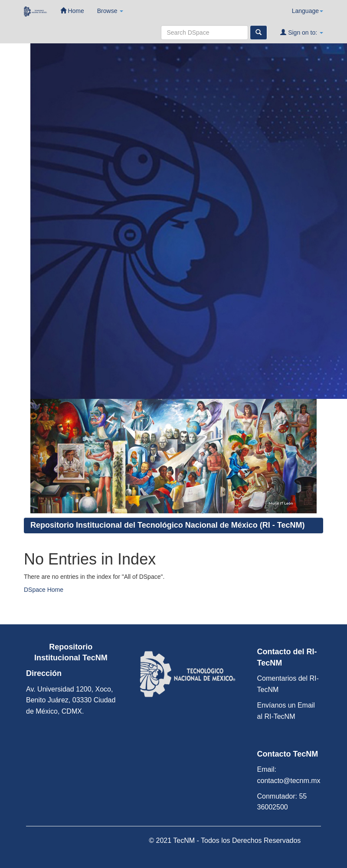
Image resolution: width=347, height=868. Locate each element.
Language (308, 11)
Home (72, 11)
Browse (110, 11)
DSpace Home (44, 590)
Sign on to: (302, 32)
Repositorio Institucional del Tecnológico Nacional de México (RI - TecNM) (167, 525)
